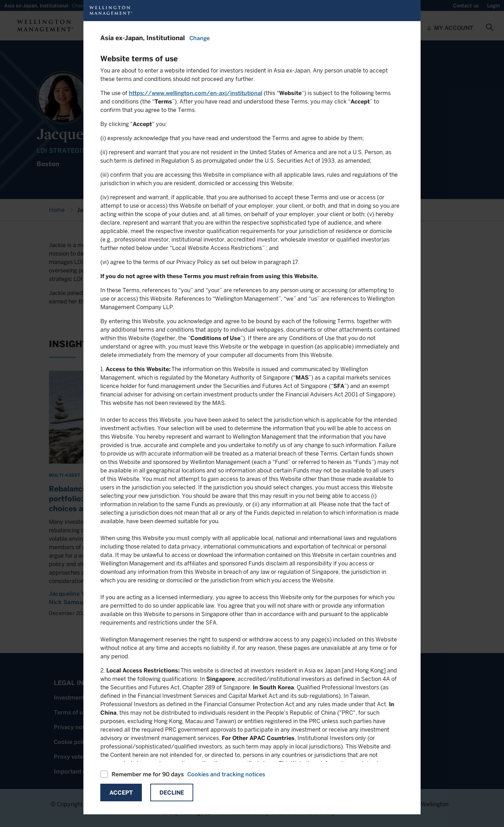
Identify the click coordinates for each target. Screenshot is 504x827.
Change (200, 38)
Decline (172, 793)
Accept (121, 793)
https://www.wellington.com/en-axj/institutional (196, 93)
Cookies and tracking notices (226, 774)
